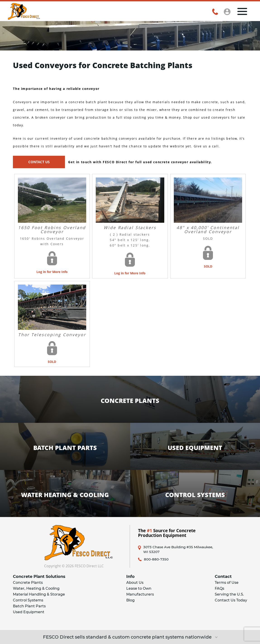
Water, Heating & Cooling (36, 588)
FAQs (219, 588)
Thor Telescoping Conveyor (52, 335)
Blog (130, 600)
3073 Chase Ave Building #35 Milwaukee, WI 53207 (178, 549)
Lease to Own (139, 588)
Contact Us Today (231, 600)
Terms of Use (227, 583)
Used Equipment (29, 612)
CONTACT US (39, 162)
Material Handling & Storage (39, 594)
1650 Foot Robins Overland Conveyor (52, 230)
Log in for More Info (52, 272)
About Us (135, 583)
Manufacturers (140, 594)
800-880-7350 (156, 559)
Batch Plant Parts (29, 606)
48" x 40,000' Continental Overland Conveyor (208, 230)
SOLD (208, 266)
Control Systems (28, 600)
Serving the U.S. (229, 594)
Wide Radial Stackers (130, 227)
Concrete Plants (28, 583)
